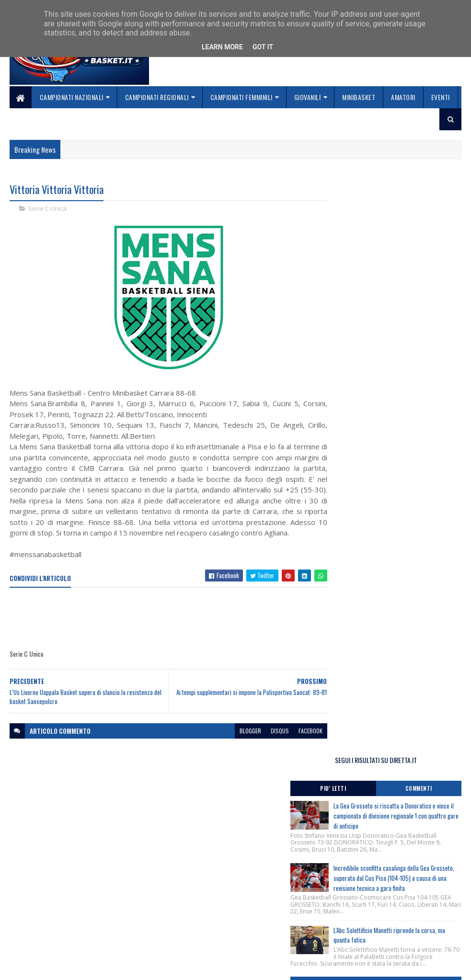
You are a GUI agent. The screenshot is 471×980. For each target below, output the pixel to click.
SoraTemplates (55, 967)
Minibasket (359, 97)
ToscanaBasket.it (367, 641)
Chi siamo (178, 917)
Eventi (441, 97)
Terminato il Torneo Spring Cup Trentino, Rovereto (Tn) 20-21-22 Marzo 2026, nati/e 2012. (391, 504)
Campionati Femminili (241, 97)
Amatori (403, 97)
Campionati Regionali (157, 97)
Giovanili (308, 97)
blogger (234, 742)
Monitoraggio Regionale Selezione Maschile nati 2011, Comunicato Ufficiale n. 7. (391, 582)
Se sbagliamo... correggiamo (206, 940)
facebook (294, 742)
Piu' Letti (360, 221)
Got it (263, 47)
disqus (264, 742)
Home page (179, 906)
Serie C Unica (47, 209)
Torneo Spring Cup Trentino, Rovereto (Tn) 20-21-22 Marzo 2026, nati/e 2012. (391, 555)
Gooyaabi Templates (135, 967)
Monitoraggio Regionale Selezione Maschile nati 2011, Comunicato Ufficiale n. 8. (391, 472)
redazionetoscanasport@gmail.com (362, 916)
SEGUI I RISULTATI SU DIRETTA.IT (394, 192)
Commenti (428, 221)
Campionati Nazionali (72, 97)
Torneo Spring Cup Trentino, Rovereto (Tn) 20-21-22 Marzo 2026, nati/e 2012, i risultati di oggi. (393, 531)
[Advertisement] (184, 630)
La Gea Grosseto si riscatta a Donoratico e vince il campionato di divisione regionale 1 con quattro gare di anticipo (392, 253)
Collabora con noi (190, 929)
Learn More (222, 47)
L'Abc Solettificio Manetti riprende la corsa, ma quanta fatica (412, 394)
